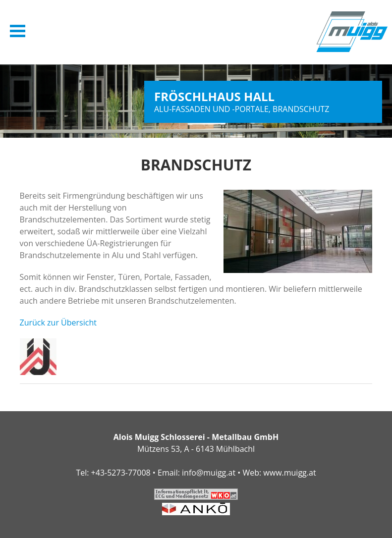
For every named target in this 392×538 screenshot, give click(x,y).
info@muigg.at (209, 473)
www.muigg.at (289, 473)
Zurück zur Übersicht (58, 323)
